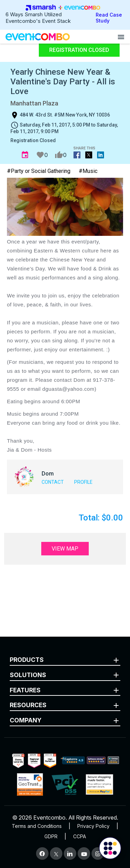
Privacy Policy (93, 826)
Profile (83, 482)
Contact (53, 482)
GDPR (51, 836)
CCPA (80, 836)
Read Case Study (109, 18)
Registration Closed (79, 50)
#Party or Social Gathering (39, 171)
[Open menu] (121, 37)
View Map (65, 549)
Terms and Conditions (37, 826)
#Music (88, 171)
